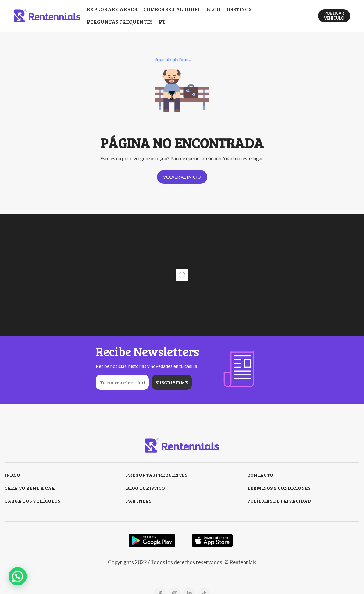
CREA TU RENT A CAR (30, 488)
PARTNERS (139, 501)
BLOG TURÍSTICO (145, 488)
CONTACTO (260, 475)
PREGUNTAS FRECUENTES (157, 475)
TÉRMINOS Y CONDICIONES (279, 488)
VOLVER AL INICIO (182, 177)
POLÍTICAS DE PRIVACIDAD (279, 501)
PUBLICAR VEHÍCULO (334, 16)
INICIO (12, 475)
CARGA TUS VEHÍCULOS (32, 501)
